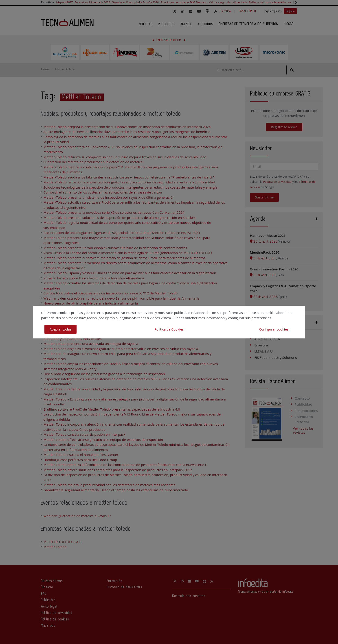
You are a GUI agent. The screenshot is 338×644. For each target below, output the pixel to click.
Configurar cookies (274, 329)
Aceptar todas (60, 329)
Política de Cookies (169, 329)
